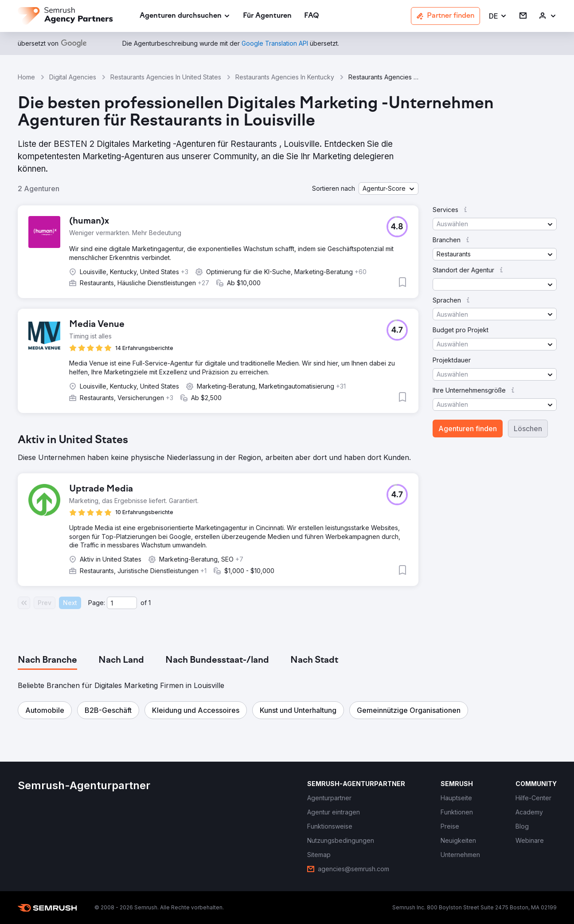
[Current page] (122, 603)
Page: (97, 603)
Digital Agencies (73, 77)
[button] (498, 16)
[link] (267, 16)
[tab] (47, 661)
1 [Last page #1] (150, 603)
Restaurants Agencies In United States (166, 77)
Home (26, 77)
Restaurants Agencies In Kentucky (285, 77)
